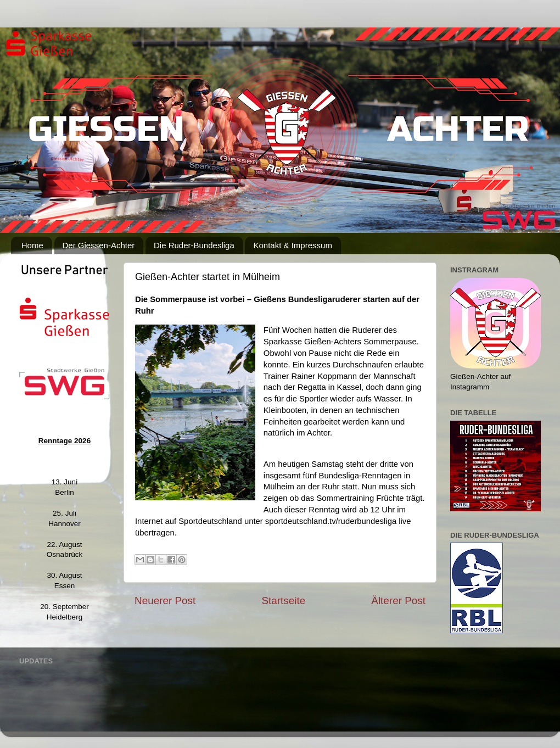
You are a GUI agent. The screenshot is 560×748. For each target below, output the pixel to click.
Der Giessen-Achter (99, 245)
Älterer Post (398, 601)
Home (32, 245)
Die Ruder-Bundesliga (194, 245)
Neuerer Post (165, 601)
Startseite (283, 601)
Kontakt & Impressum (292, 245)
